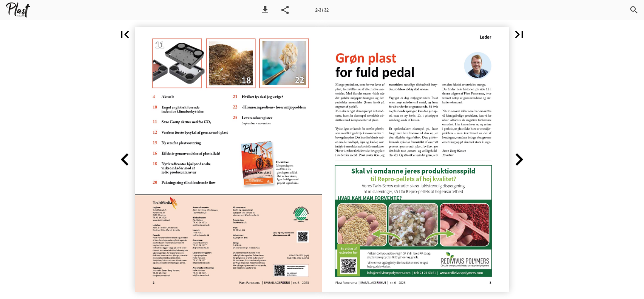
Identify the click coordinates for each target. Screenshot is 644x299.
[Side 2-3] (322, 10)
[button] (265, 10)
